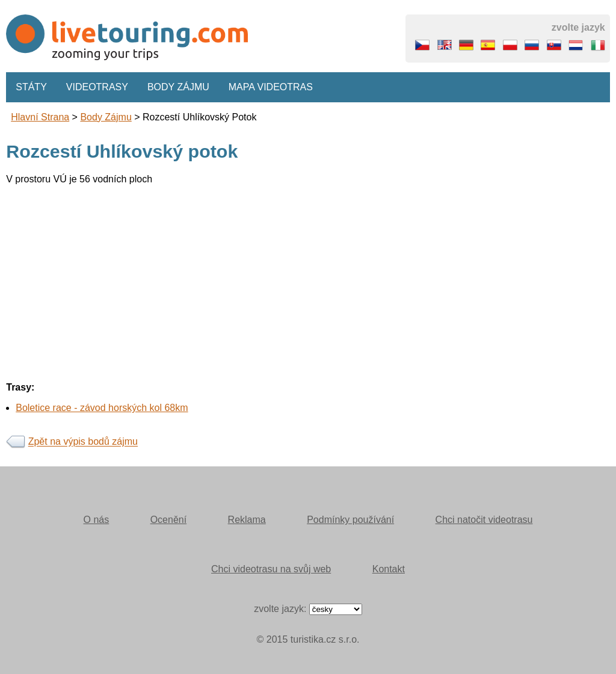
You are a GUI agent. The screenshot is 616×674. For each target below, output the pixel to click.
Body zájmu (178, 87)
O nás (97, 520)
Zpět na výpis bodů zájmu (83, 442)
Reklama (247, 520)
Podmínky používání (350, 520)
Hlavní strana (40, 117)
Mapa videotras (271, 87)
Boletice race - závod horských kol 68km (102, 408)
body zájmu (106, 117)
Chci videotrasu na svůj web (271, 569)
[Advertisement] (308, 279)
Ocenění (168, 520)
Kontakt (389, 569)
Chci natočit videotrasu (484, 520)
